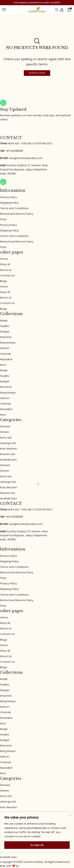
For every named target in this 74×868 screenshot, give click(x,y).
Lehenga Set (8, 443)
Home (4, 259)
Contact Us (7, 275)
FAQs (3, 219)
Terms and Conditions (14, 208)
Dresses (5, 426)
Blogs (3, 281)
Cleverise (26, 866)
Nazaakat (6, 359)
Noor (3, 365)
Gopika (4, 326)
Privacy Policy (8, 197)
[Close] (70, 815)
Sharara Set (8, 454)
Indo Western (9, 449)
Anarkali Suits (8, 460)
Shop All (5, 264)
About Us (6, 270)
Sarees (4, 432)
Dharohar (6, 337)
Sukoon (5, 348)
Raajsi (4, 320)
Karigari (5, 331)
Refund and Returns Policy (17, 214)
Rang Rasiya (8, 343)
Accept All (37, 845)
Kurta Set (6, 438)
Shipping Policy (9, 203)
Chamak (5, 354)
